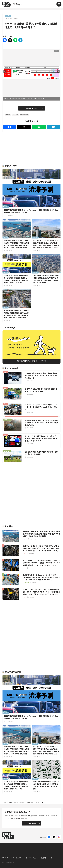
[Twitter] (10, 40)
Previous (4, 71)
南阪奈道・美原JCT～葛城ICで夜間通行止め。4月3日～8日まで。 (25, 803)
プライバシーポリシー (31, 858)
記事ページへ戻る (34, 108)
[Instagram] (59, 837)
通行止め (16, 115)
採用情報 (44, 858)
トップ (4, 803)
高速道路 (8, 115)
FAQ (51, 858)
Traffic (10, 803)
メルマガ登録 (33, 823)
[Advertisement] (31, 480)
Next (59, 71)
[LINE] (15, 40)
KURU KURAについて (8, 858)
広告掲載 (19, 858)
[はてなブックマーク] (20, 40)
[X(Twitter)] (54, 837)
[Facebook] (5, 40)
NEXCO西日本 (25, 115)
